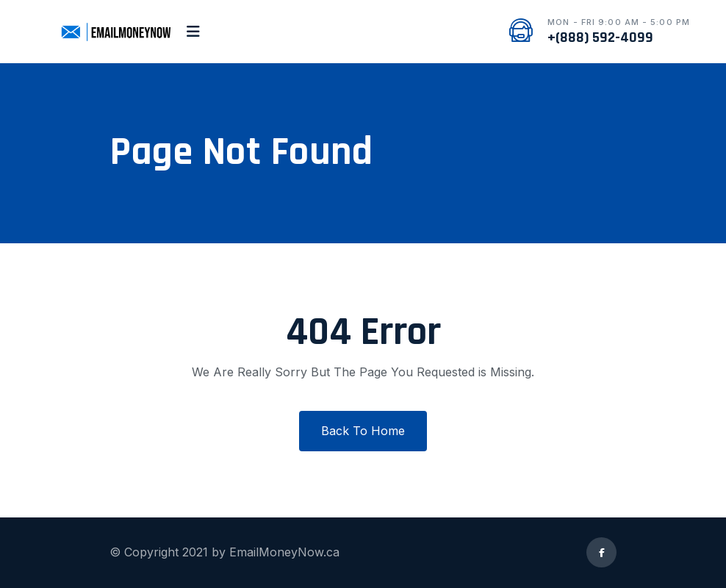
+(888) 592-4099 (600, 37)
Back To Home (363, 431)
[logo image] (115, 32)
